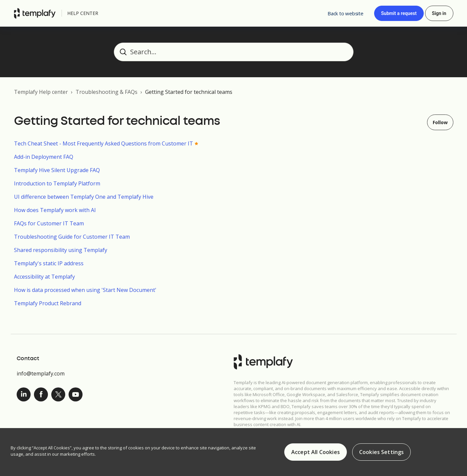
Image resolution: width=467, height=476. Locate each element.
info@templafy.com (41, 373)
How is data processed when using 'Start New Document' (85, 290)
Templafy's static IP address (49, 263)
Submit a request (399, 13)
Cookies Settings (382, 453)
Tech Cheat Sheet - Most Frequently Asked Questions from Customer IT (104, 143)
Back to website (346, 13)
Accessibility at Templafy (44, 277)
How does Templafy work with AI (55, 210)
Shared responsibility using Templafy (61, 250)
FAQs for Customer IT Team (49, 223)
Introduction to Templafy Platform (57, 183)
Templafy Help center (41, 92)
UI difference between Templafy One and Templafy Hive (84, 197)
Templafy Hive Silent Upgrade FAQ (57, 170)
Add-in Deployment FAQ (44, 157)
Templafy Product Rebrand (48, 303)
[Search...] (234, 52)
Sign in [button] (439, 13)
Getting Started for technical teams (189, 92)
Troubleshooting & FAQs (107, 92)
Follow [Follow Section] (440, 122)
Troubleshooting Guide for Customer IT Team (72, 237)
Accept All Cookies (316, 453)
